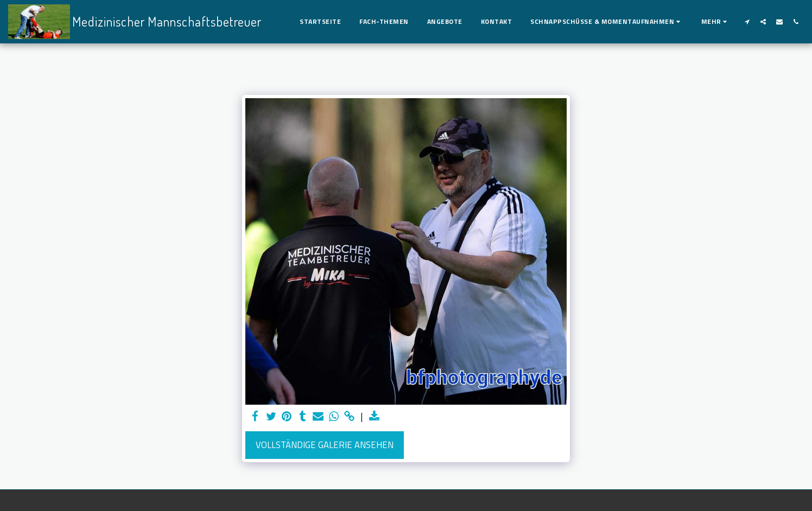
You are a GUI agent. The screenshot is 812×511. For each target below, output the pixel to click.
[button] (607, 22)
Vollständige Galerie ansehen (325, 445)
